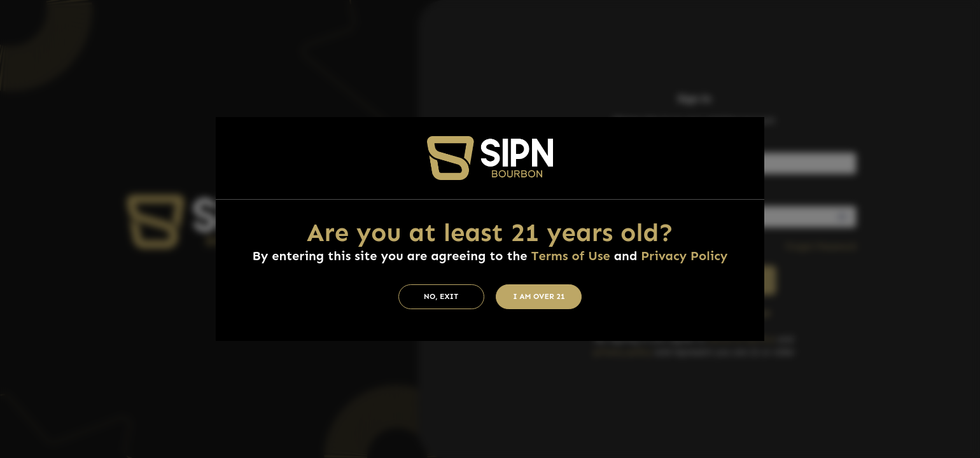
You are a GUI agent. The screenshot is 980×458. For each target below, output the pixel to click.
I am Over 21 (539, 296)
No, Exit (441, 296)
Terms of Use (570, 256)
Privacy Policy (684, 256)
